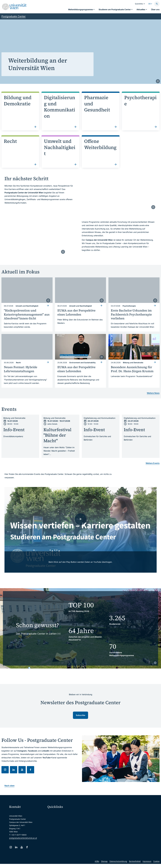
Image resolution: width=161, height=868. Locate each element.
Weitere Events (153, 463)
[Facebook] (27, 847)
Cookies (156, 866)
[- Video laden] (81, 530)
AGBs (97, 866)
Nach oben (10, 786)
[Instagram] (11, 847)
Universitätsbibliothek (57, 838)
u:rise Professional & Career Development (65, 848)
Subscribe (80, 715)
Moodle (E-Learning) (57, 813)
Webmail (52, 818)
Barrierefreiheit (135, 866)
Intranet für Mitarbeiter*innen (61, 833)
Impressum (147, 866)
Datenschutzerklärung (118, 866)
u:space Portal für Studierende (61, 823)
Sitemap (104, 866)
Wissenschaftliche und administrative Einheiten (65, 843)
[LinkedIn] (16, 847)
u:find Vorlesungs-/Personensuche (63, 828)
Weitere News (153, 393)
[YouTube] (22, 847)
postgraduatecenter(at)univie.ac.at (23, 838)
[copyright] (158, 81)
